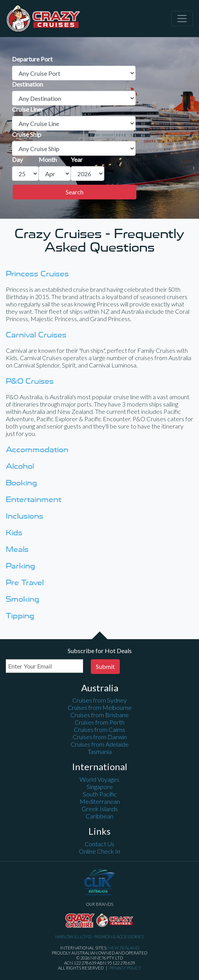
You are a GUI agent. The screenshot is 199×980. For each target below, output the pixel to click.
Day (17, 159)
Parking (20, 566)
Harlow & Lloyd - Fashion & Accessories (99, 937)
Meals (17, 549)
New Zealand (124, 948)
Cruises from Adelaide (100, 744)
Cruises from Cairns (99, 729)
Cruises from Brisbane (99, 715)
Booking (21, 482)
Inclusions (25, 516)
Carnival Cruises (36, 334)
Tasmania (100, 751)
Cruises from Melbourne (100, 707)
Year (77, 159)
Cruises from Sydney (99, 700)
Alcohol (20, 466)
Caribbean (99, 816)
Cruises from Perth (99, 722)
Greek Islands (100, 809)
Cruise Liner (28, 109)
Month (48, 159)
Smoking (23, 599)
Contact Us (99, 844)
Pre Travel (25, 582)
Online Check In (99, 851)
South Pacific (100, 794)
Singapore (100, 787)
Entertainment (34, 499)
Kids (14, 532)
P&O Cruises (30, 381)
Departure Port (32, 59)
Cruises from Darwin (100, 737)
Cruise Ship (27, 134)
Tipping (20, 615)
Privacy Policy (125, 968)
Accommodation (37, 449)
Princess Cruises (37, 273)
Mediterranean (100, 801)
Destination (27, 84)
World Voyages (99, 779)
